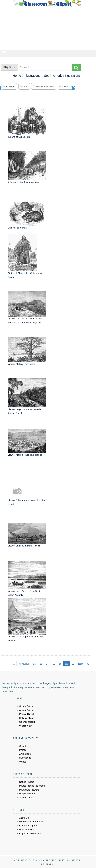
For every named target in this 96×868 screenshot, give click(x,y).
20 (67, 664)
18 (54, 664)
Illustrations (33, 76)
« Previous (24, 664)
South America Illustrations (62, 76)
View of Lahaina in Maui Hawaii (24, 546)
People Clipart (27, 714)
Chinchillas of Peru (17, 228)
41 (88, 664)
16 (41, 664)
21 (73, 664)
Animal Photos (27, 798)
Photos (23, 750)
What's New (25, 726)
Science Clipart (27, 722)
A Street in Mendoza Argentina (23, 182)
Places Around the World (32, 786)
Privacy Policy (26, 829)
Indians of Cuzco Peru (19, 137)
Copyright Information (30, 833)
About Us (24, 818)
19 (60, 664)
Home (17, 76)
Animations (25, 754)
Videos (23, 762)
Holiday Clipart (27, 718)
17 (47, 664)
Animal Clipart (26, 710)
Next (81, 664)
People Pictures (27, 794)
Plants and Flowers (29, 790)
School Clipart (26, 706)
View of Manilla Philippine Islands (25, 455)
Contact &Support (28, 826)
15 (35, 664)
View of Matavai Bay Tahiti (21, 364)
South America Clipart (44, 86)
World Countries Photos (71, 86)
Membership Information (32, 822)
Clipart (24, 86)
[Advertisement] (47, 28)
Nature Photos (27, 782)
